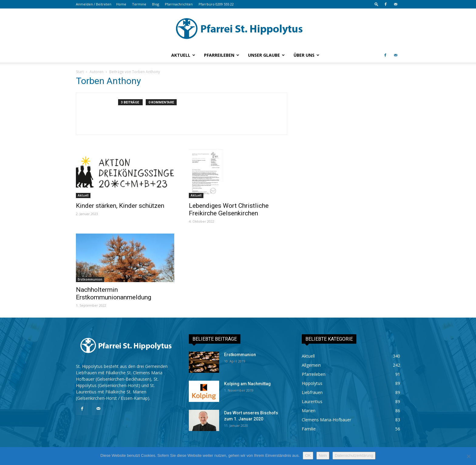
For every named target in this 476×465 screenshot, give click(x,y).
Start (80, 72)
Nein (323, 455)
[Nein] (468, 456)
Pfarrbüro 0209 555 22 (216, 4)
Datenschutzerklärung (354, 455)
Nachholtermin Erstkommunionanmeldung (114, 293)
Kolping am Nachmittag (247, 384)
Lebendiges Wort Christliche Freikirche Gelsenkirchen (229, 209)
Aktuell (183, 55)
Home (121, 4)
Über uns (306, 55)
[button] (376, 4)
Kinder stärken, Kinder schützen (120, 206)
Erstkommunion (90, 279)
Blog (156, 4)
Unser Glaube (266, 55)
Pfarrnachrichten (179, 4)
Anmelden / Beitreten (94, 4)
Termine (139, 4)
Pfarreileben (222, 55)
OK (308, 455)
